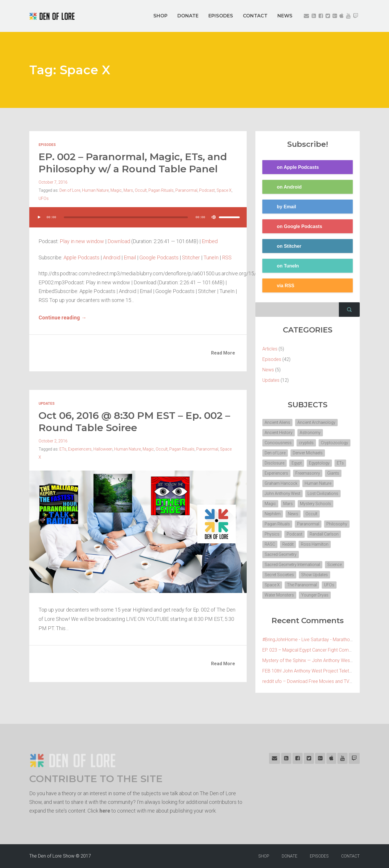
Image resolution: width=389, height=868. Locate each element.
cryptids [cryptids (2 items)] (306, 443)
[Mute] (214, 217)
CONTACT (255, 16)
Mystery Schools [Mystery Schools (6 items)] (316, 504)
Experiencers (80, 449)
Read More (223, 353)
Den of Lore (70, 190)
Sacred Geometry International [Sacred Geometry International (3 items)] (292, 565)
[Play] (39, 217)
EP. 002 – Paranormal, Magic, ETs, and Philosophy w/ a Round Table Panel (133, 163)
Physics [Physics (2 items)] (272, 534)
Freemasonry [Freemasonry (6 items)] (308, 473)
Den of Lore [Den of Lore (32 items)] (275, 453)
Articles (270, 349)
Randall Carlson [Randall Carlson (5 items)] (324, 534)
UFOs (44, 198)
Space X (224, 190)
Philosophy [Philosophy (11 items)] (337, 524)
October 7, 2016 (53, 182)
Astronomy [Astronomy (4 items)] (310, 433)
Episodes (47, 145)
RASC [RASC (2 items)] (270, 544)
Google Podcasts (159, 257)
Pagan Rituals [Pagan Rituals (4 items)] (277, 524)
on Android (282, 187)
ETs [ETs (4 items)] (340, 463)
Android (112, 257)
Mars (128, 190)
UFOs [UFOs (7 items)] (329, 585)
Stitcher (191, 257)
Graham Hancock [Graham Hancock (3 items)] (281, 483)
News (268, 370)
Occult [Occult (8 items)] (311, 514)
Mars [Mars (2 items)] (288, 504)
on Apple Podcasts (291, 167)
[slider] (126, 217)
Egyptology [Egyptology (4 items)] (319, 463)
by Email (279, 207)
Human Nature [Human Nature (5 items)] (318, 483)
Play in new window (82, 241)
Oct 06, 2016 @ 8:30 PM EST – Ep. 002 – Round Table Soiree (134, 422)
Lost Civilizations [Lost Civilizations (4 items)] (323, 493)
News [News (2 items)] (293, 514)
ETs (63, 449)
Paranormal (186, 190)
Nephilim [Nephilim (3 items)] (273, 514)
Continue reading (62, 318)
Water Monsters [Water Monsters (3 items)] (279, 595)
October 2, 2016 (53, 441)
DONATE (188, 16)
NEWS (285, 16)
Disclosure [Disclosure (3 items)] (275, 463)
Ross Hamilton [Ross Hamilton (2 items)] (315, 544)
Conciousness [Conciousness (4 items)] (278, 443)
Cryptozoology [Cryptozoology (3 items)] (335, 443)
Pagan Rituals (161, 190)
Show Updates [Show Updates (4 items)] (315, 575)
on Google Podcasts (292, 227)
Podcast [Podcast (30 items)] (295, 534)
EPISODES (221, 16)
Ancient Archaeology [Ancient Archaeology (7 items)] (316, 422)
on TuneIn (281, 266)
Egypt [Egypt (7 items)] (297, 463)
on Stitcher (282, 246)
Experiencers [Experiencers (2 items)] (276, 473)
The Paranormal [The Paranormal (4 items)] (302, 585)
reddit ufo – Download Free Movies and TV (306, 681)
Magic (116, 190)
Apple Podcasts (81, 257)
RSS (227, 257)
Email (130, 257)
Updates (47, 404)
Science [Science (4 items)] (335, 565)
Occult (141, 190)
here (105, 811)
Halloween (103, 449)
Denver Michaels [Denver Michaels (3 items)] (308, 453)
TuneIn (211, 257)
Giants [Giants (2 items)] (333, 473)
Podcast (207, 190)
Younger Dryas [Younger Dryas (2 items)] (315, 595)
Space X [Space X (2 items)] (272, 585)
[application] (138, 223)
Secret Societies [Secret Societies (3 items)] (279, 575)
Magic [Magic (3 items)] (270, 504)
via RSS (278, 286)
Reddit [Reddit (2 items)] (288, 544)
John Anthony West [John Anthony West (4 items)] (282, 493)
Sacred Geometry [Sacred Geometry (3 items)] (281, 554)
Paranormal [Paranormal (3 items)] (308, 524)
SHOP (160, 16)
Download (119, 241)
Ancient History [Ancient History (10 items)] (279, 433)
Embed (210, 241)
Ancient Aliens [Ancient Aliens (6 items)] (277, 422)
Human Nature (95, 190)
